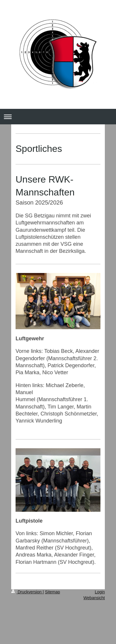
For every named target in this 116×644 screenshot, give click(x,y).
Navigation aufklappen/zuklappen (58, 117)
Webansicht (94, 598)
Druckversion (27, 592)
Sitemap (52, 592)
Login (100, 592)
